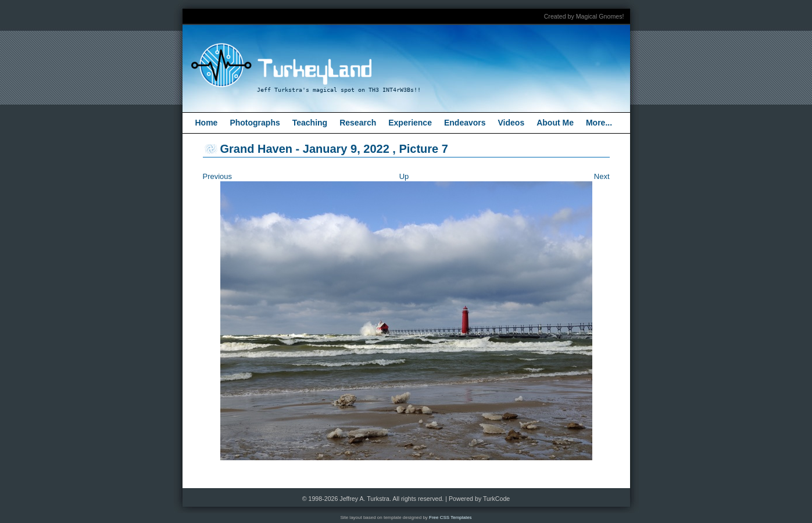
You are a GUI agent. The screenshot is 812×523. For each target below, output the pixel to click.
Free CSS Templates (450, 517)
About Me (555, 123)
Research (358, 123)
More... (599, 123)
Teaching (310, 123)
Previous (218, 176)
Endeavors (465, 123)
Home (207, 123)
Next (602, 176)
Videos (511, 123)
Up (404, 176)
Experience (410, 123)
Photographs (255, 123)
